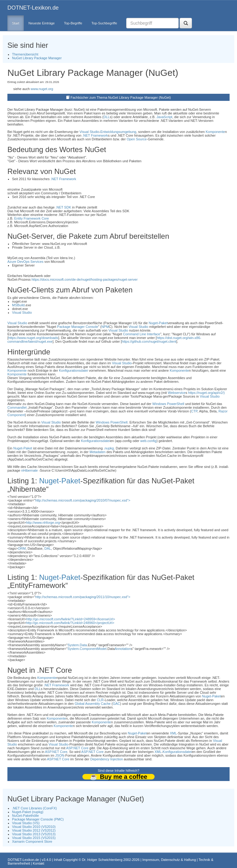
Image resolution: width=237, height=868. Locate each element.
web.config (149, 441)
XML (173, 733)
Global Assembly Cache (93, 704)
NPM (105, 327)
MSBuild (18, 305)
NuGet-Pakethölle (25, 816)
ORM (22, 548)
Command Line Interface (141, 334)
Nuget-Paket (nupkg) (28, 812)
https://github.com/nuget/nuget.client (149, 341)
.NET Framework (95, 135)
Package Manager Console (78, 327)
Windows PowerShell (168, 404)
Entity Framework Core (31, 218)
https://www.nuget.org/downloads (33, 338)
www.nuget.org (42, 89)
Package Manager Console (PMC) (38, 819)
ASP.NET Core (77, 748)
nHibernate (30, 470)
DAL (48, 548)
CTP (194, 411)
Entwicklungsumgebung (118, 132)
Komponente (215, 132)
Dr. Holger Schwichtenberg (102, 860)
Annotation (123, 649)
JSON (60, 755)
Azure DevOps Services (25, 262)
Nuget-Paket (158, 323)
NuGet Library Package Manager (37, 58)
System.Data (77, 645)
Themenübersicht (25, 54)
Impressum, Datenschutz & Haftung (169, 860)
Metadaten (98, 452)
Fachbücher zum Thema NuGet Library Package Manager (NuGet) (121, 97)
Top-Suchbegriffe (104, 23)
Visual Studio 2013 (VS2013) (34, 834)
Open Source (137, 139)
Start (16, 23)
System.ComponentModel (87, 649)
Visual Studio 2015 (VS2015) (34, 838)
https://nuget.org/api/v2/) (207, 393)
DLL (106, 117)
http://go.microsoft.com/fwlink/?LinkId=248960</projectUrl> (70, 623)
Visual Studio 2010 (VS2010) (34, 827)
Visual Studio (89, 132)
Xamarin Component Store (32, 841)
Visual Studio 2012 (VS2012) (34, 830)
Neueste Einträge (42, 23)
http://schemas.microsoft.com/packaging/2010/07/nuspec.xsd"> (83, 500)
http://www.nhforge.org (43, 523)
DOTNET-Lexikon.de (33, 8)
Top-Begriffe (73, 23)
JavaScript (164, 117)
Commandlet (17, 407)
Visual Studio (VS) (26, 823)
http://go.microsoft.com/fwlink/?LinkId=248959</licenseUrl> (71, 619)
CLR (100, 700)
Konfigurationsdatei (73, 370)
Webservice (177, 393)
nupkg (109, 448)
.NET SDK (63, 207)
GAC (116, 704)
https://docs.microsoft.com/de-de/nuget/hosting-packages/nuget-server (85, 279)
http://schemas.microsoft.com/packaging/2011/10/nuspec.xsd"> (83, 597)
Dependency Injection (106, 759)
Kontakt (38, 863)
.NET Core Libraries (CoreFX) (34, 808)
